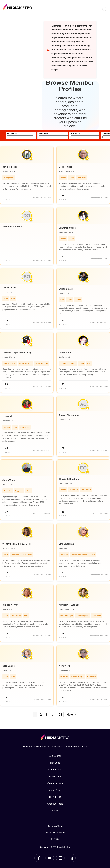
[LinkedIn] (71, 858)
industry (75, 134)
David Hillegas (10, 167)
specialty (44, 134)
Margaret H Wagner (69, 605)
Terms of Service (55, 832)
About (55, 811)
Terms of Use (55, 826)
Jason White (9, 480)
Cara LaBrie (9, 666)
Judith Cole (65, 353)
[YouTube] (50, 858)
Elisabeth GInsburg (69, 479)
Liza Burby (8, 416)
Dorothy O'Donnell (12, 227)
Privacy (55, 839)
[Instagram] (60, 858)
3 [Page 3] (47, 714)
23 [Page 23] (60, 714)
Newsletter (55, 776)
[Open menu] (104, 9)
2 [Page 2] (41, 714)
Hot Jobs (55, 763)
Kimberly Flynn (10, 605)
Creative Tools (55, 804)
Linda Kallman (66, 544)
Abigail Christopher (69, 415)
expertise (12, 134)
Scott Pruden (66, 167)
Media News (55, 790)
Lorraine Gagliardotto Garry (17, 353)
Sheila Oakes (9, 288)
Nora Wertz (65, 666)
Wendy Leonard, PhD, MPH (16, 544)
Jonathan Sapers (68, 228)
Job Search (55, 756)
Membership (55, 770)
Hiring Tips (55, 797)
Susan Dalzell (66, 289)
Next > (71, 714)
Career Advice (55, 783)
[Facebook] (39, 858)
